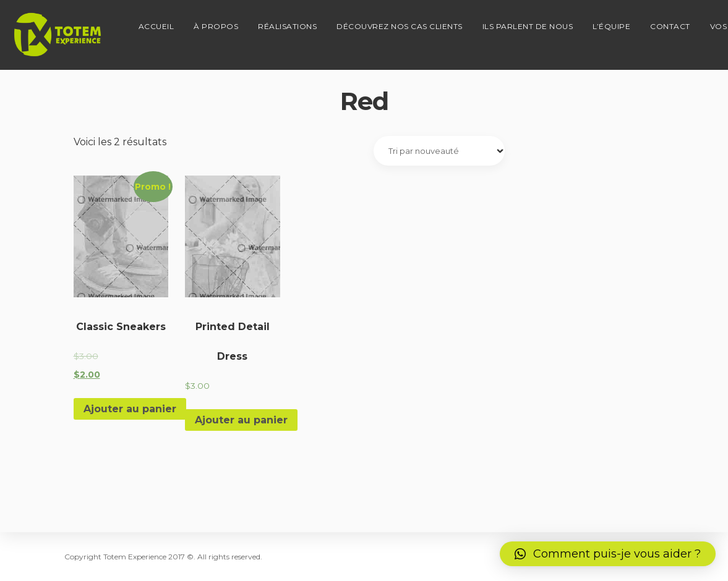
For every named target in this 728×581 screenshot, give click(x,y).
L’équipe (600, 22)
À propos (205, 22)
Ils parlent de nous (517, 22)
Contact (659, 22)
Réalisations (276, 22)
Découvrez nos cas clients (388, 22)
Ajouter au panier (130, 409)
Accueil (145, 22)
